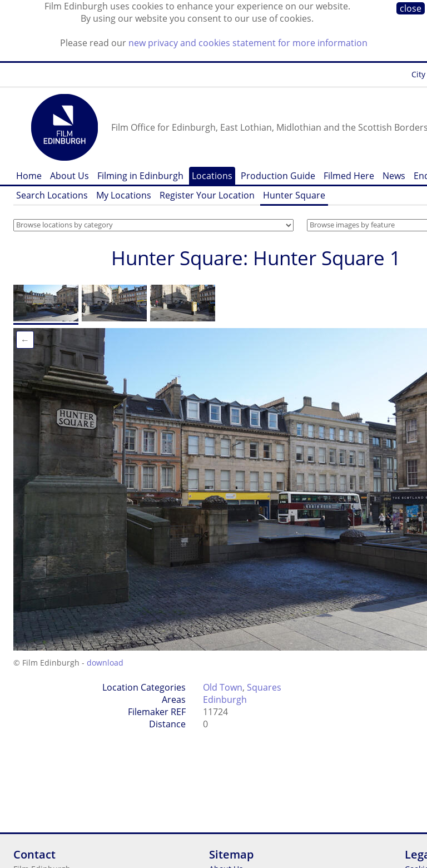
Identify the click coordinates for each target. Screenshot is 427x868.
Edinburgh (225, 700)
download (105, 663)
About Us (69, 176)
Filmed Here (349, 176)
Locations (212, 176)
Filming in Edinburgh (140, 176)
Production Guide (278, 176)
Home (29, 176)
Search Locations (52, 195)
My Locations (124, 195)
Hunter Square (294, 195)
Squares (264, 687)
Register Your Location (207, 195)
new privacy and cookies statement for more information (248, 43)
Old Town (223, 687)
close (411, 8)
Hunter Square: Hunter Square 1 (256, 258)
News (394, 176)
